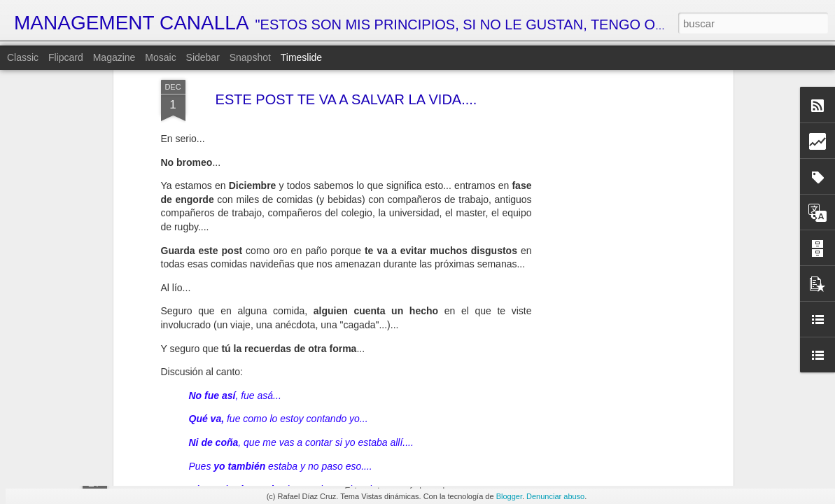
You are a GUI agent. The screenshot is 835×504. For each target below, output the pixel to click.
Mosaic (160, 57)
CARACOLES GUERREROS (618, 472)
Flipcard (66, 57)
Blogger (509, 496)
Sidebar (203, 57)
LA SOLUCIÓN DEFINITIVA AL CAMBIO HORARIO (667, 397)
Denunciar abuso (555, 496)
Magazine (114, 57)
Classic (23, 57)
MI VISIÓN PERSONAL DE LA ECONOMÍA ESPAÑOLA (501, 475)
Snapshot (250, 57)
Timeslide (301, 57)
